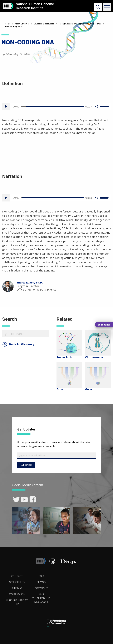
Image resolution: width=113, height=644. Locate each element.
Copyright (41, 588)
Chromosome (94, 357)
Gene (89, 389)
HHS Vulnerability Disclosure (41, 598)
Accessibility (17, 582)
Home (8, 24)
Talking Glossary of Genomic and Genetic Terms (80, 24)
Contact (17, 576)
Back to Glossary (21, 344)
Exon (60, 389)
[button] (106, 7)
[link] (16, 500)
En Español (104, 325)
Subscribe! (26, 465)
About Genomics (22, 24)
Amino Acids (64, 357)
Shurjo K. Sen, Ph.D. (30, 282)
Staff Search (17, 594)
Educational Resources (44, 24)
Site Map (17, 588)
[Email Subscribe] (56, 456)
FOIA (41, 576)
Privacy (41, 582)
